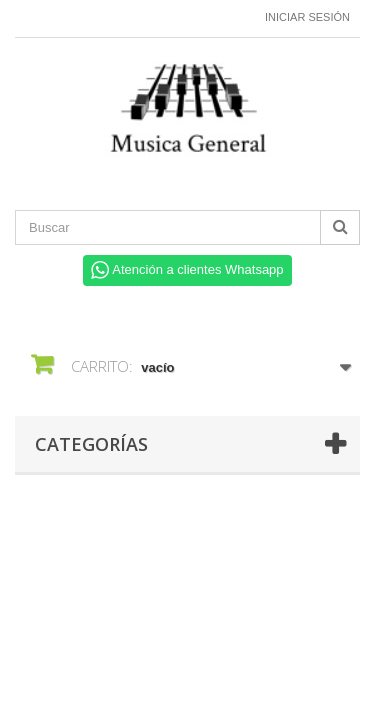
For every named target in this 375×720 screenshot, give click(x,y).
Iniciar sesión (307, 17)
